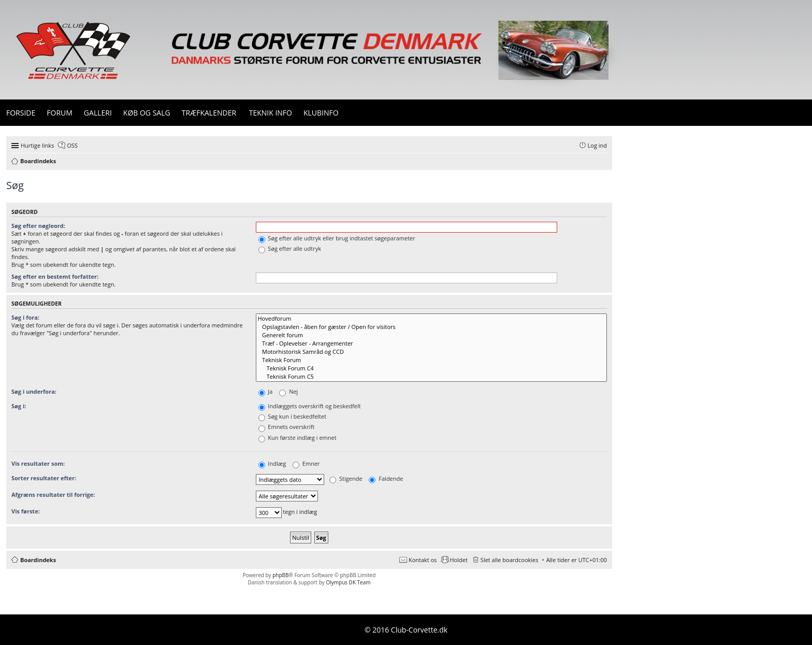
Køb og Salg (147, 113)
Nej (288, 391)
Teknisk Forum (432, 360)
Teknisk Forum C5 (432, 377)
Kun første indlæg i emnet (298, 438)
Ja (266, 391)
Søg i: (19, 406)
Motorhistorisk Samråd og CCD (432, 352)
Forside (21, 113)
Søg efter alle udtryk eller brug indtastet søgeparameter (337, 238)
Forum (60, 113)
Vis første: (26, 511)
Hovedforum (432, 319)
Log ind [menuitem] (597, 145)
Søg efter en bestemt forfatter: (55, 276)
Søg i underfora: (34, 391)
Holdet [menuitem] (459, 560)
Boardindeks (38, 560)
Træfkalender (209, 113)
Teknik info (271, 113)
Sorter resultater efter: (44, 478)
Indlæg (272, 463)
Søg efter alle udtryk (290, 248)
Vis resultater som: (38, 463)
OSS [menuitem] (72, 145)
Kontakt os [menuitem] (423, 560)
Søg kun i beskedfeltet (293, 416)
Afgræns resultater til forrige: (53, 494)
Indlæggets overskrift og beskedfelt (310, 406)
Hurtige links (37, 145)
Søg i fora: (25, 317)
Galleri (98, 113)
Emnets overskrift (287, 427)
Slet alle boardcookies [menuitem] (510, 560)
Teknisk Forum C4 (432, 368)
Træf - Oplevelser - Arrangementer (432, 343)
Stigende (346, 478)
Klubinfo (321, 113)
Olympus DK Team (348, 582)
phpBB (280, 575)
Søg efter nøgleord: (38, 226)
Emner (306, 463)
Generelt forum (432, 335)
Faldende (386, 478)
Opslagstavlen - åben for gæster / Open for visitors (432, 327)
